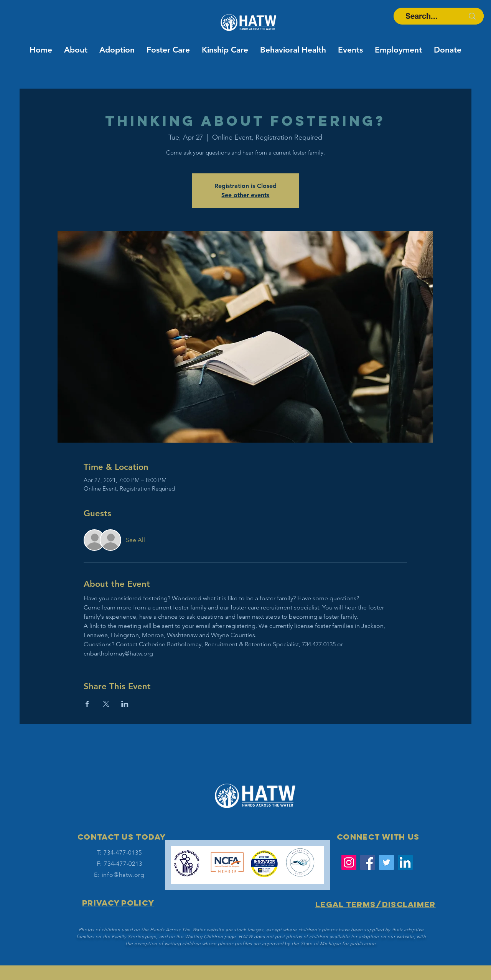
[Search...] (421, 16)
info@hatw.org (123, 875)
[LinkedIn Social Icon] (405, 862)
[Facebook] (368, 862)
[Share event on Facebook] (87, 704)
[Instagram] (349, 862)
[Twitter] (386, 862)
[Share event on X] (106, 704)
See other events (245, 195)
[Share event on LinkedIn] (125, 704)
